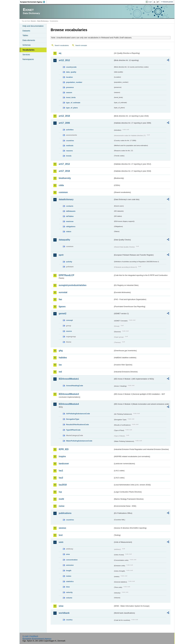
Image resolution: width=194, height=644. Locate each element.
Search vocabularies (62, 45)
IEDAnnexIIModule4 (69, 404)
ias (60, 365)
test (61, 535)
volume (69, 598)
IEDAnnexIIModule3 (69, 394)
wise (61, 606)
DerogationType (73, 419)
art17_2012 (64, 164)
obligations (71, 226)
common (63, 192)
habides (63, 358)
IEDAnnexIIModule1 (69, 379)
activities (70, 130)
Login (150, 2)
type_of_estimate (73, 103)
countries (70, 141)
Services (26, 55)
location (69, 77)
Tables (25, 35)
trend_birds (71, 97)
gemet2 (63, 314)
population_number (74, 82)
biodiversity (65, 178)
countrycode (71, 67)
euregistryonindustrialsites (73, 285)
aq (60, 53)
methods (70, 146)
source (69, 331)
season (69, 92)
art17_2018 (64, 171)
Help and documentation (33, 26)
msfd (61, 499)
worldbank (64, 613)
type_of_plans (72, 108)
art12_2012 (64, 60)
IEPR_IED (64, 449)
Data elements (29, 40)
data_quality (71, 72)
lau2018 (63, 485)
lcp (60, 492)
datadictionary (66, 199)
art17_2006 (64, 123)
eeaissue (70, 221)
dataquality (64, 240)
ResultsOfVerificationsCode (78, 425)
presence (70, 87)
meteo (69, 576)
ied (60, 372)
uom (61, 542)
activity (69, 262)
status (69, 231)
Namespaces (28, 59)
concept (69, 320)
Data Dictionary (43, 21)
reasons (69, 151)
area (68, 554)
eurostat (63, 292)
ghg (61, 351)
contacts (70, 206)
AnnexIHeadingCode (75, 386)
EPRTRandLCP (66, 275)
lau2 (61, 478)
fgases (62, 307)
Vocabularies (28, 50)
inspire (62, 456)
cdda (61, 185)
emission (70, 565)
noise (62, 506)
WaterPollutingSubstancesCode (79, 441)
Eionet (33, 21)
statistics (70, 581)
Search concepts (81, 45)
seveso (62, 528)
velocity (69, 592)
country (69, 620)
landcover (64, 464)
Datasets (26, 31)
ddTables (70, 216)
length (69, 571)
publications (65, 513)
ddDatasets (71, 211)
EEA (34, 2)
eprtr (61, 255)
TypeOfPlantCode (73, 430)
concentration (72, 560)
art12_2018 (64, 116)
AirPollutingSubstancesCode (78, 414)
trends (69, 156)
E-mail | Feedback (30, 636)
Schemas (27, 45)
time (68, 587)
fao (60, 299)
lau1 (61, 471)
